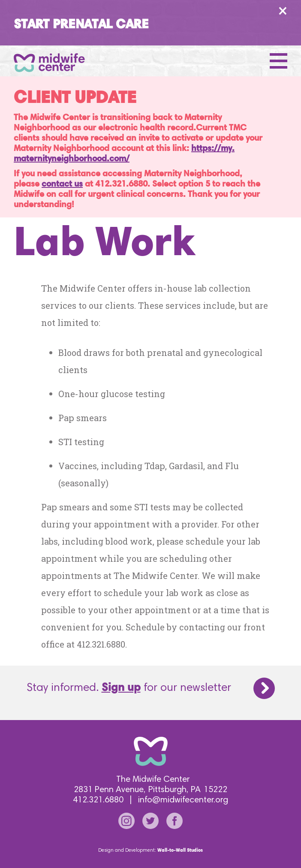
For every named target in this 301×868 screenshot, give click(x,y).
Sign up (121, 688)
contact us (62, 184)
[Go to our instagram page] (130, 826)
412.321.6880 (98, 800)
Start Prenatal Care (81, 25)
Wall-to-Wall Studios (180, 851)
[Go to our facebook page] (175, 826)
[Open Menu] (278, 61)
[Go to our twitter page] (154, 826)
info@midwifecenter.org (183, 800)
